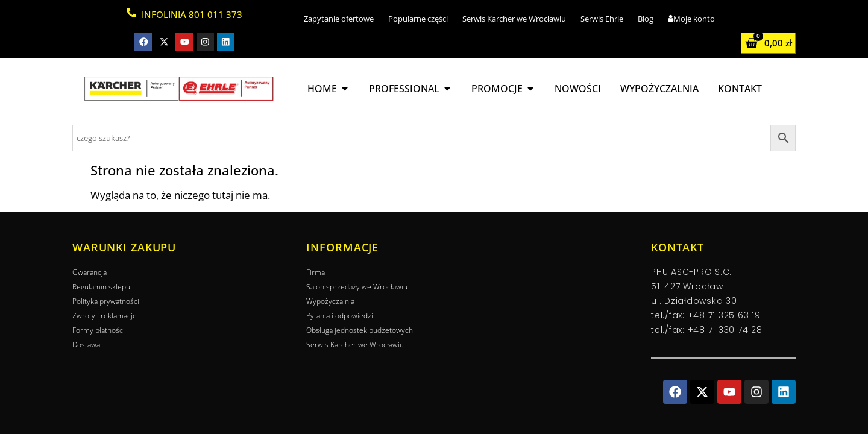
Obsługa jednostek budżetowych (360, 330)
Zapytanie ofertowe (339, 19)
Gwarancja (90, 272)
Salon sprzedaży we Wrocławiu (357, 287)
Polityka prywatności (106, 301)
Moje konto (691, 19)
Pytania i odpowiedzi (340, 316)
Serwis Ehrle (602, 19)
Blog (646, 19)
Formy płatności (99, 330)
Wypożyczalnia (330, 301)
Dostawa (86, 344)
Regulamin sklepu (101, 287)
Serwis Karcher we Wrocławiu (514, 19)
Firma (316, 272)
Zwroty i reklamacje (105, 316)
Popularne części (418, 19)
